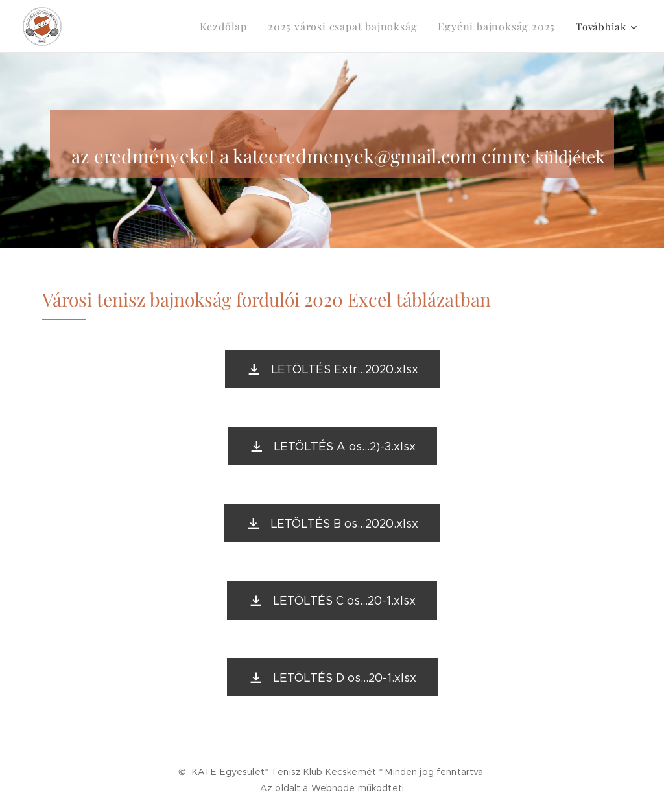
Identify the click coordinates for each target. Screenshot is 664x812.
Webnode (333, 788)
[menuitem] (244, 27)
